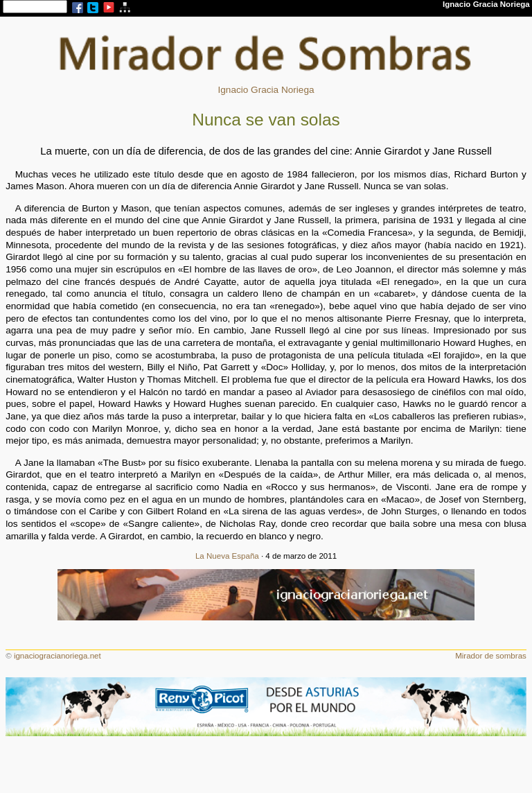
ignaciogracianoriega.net (57, 656)
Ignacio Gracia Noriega (266, 90)
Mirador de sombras (491, 656)
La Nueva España (227, 556)
